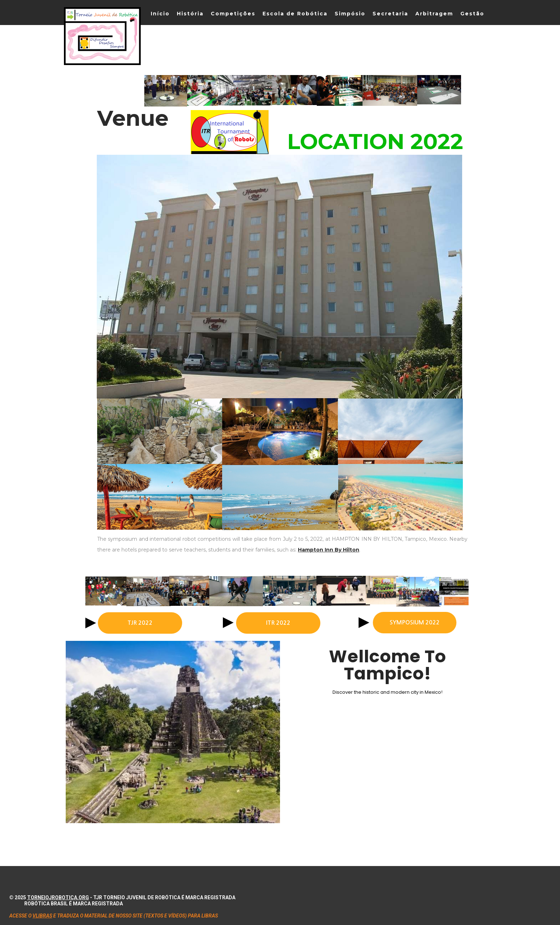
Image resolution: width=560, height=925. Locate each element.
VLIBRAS (42, 916)
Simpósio (350, 14)
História (190, 14)
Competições (233, 14)
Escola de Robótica (295, 14)
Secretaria (390, 14)
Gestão (472, 14)
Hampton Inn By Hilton (329, 550)
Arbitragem (434, 14)
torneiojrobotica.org (58, 897)
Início (160, 14)
